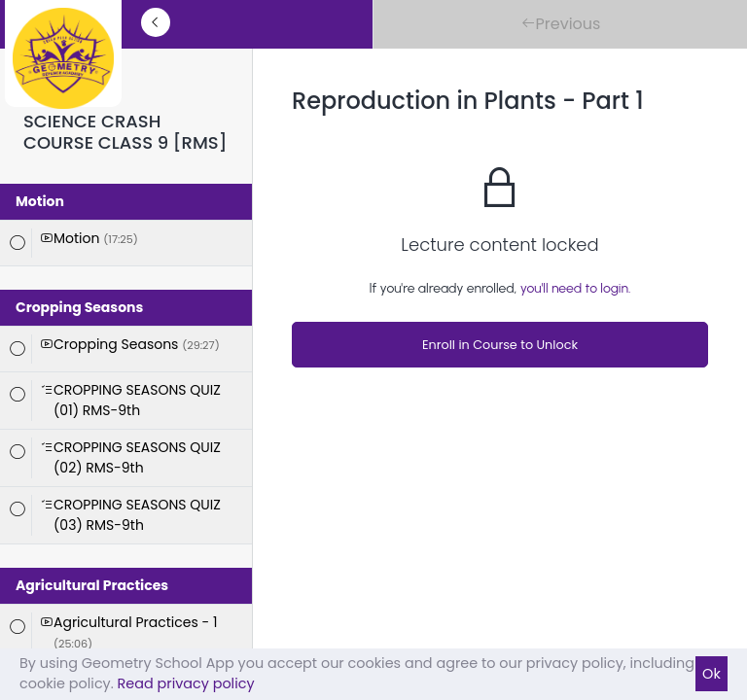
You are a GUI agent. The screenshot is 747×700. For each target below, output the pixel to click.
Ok (711, 674)
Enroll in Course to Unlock (500, 345)
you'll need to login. (576, 288)
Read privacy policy (186, 683)
